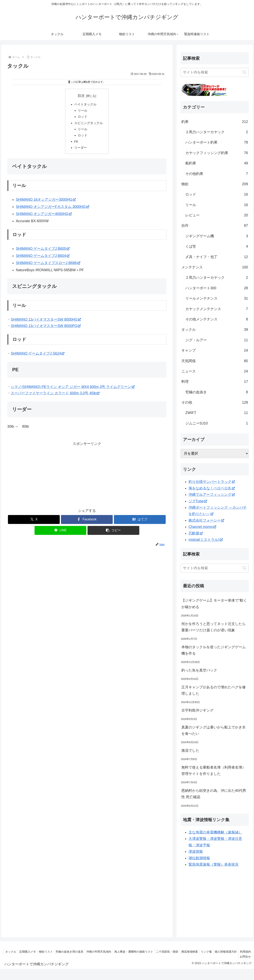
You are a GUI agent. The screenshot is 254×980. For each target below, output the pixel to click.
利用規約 (229, 957)
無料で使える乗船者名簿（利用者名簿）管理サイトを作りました (214, 771)
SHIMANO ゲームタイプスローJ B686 (48, 265)
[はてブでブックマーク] (140, 522)
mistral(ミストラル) (206, 540)
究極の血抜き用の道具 (75, 952)
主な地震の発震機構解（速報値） (215, 832)
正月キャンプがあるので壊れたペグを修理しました (214, 690)
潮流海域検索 (200, 952)
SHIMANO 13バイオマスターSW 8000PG (46, 328)
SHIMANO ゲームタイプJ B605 (43, 251)
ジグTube (198, 501)
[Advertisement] (87, 477)
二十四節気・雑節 (177, 952)
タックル (13, 952)
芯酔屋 (196, 533)
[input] (215, 72)
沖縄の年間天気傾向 (106, 952)
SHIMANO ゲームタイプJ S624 (38, 356)
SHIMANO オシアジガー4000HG (44, 216)
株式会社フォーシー (206, 520)
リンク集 (218, 952)
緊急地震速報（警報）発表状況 (214, 864)
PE (76, 143)
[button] (113, 533)
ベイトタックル (85, 105)
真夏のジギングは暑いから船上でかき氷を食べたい (214, 730)
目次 (81, 96)
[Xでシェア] (34, 522)
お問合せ (245, 957)
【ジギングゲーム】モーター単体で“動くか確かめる (214, 604)
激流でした (190, 750)
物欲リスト (50, 952)
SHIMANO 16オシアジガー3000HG (46, 202)
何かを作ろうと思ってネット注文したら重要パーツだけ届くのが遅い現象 (214, 627)
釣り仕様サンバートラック (212, 482)
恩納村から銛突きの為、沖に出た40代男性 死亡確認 (214, 794)
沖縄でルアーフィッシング (212, 495)
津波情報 (196, 852)
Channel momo (202, 527)
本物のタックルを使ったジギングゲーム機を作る (214, 650)
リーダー (81, 150)
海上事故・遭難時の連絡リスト (142, 952)
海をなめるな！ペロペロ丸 (212, 488)
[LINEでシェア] (60, 533)
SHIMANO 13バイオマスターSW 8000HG (46, 322)
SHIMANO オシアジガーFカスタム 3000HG (52, 209)
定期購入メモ (31, 952)
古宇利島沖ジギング (197, 710)
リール (83, 111)
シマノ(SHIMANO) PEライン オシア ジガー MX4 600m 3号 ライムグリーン (73, 389)
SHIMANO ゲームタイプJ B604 (43, 258)
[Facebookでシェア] (87, 522)
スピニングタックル (89, 124)
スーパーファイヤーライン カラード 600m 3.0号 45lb (55, 395)
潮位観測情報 (199, 858)
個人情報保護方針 (239, 952)
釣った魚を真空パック (199, 670)
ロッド (83, 117)
